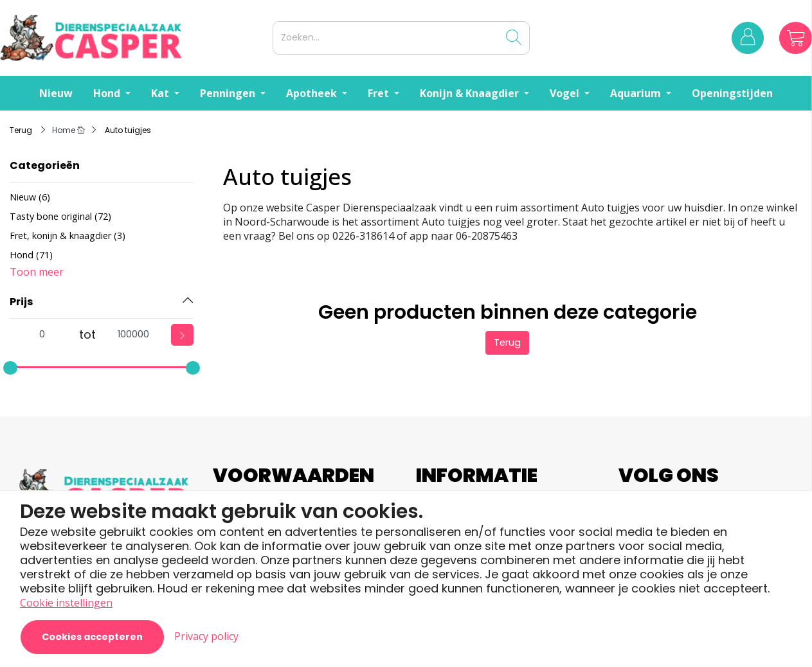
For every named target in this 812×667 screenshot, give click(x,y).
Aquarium (637, 93)
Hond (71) (31, 255)
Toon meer (37, 272)
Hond (108, 93)
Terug (507, 342)
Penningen (229, 93)
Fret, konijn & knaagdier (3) (68, 236)
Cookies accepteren (92, 637)
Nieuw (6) (30, 197)
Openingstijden (732, 93)
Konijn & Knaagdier (471, 93)
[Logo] (134, 38)
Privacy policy (206, 636)
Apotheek (313, 93)
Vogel (566, 93)
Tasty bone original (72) (60, 216)
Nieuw (56, 93)
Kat (161, 93)
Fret (380, 93)
